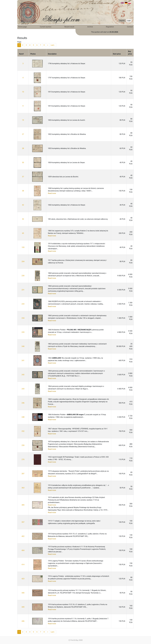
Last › (53, 45)
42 (23, 205)
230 (23, 276)
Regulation (110, 27)
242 (23, 375)
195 (23, 247)
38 (23, 191)
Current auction (46, 27)
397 (23, 522)
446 (23, 621)
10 (23, 92)
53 (23, 219)
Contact (130, 27)
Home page (22, 27)
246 (23, 403)
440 (23, 593)
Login (129, 21)
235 (23, 332)
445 (23, 607)
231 (23, 290)
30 (23, 163)
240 (23, 346)
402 (23, 536)
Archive (90, 27)
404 (23, 550)
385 (23, 505)
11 (23, 106)
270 (23, 459)
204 (23, 262)
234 (23, 318)
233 (23, 304)
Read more (52, 193)
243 (23, 389)
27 (23, 134)
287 (23, 474)
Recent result (69, 27)
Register (122, 21)
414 (23, 565)
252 (23, 431)
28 (23, 148)
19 (23, 120)
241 (23, 360)
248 (23, 417)
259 (23, 445)
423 (23, 579)
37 (23, 177)
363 (23, 488)
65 (23, 233)
